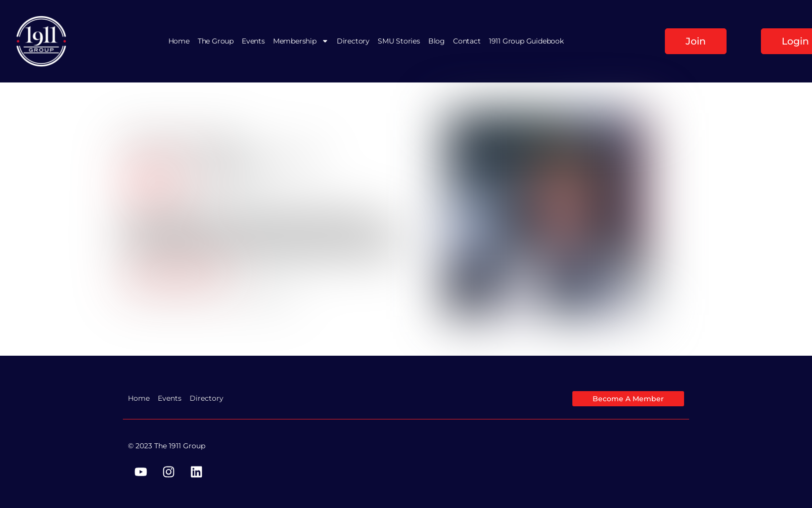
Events (253, 41)
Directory (353, 41)
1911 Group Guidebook (526, 41)
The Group (216, 41)
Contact (467, 41)
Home (179, 41)
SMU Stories (399, 41)
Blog (437, 41)
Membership (301, 41)
